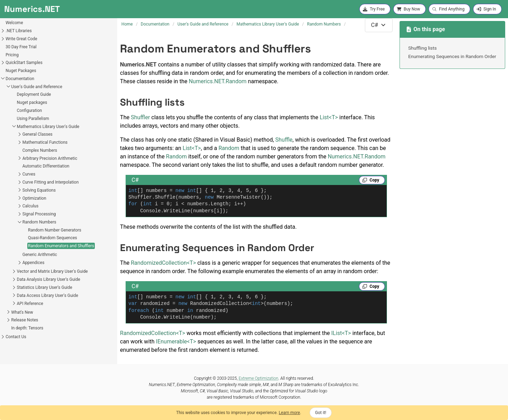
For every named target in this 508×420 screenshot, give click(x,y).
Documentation (20, 79)
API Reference (30, 304)
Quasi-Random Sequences (52, 238)
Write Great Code (21, 39)
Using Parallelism (33, 119)
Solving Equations (39, 190)
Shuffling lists (423, 48)
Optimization (34, 198)
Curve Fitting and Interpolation (51, 182)
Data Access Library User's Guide (47, 296)
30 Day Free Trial (21, 47)
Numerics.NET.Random (217, 81)
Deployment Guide (34, 94)
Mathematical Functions (45, 142)
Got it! (321, 413)
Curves (29, 174)
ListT (329, 117)
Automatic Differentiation (46, 166)
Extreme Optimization (258, 378)
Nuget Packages (21, 71)
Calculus (30, 206)
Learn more (290, 413)
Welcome (14, 23)
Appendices (33, 263)
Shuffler (140, 117)
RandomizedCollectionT (163, 263)
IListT (341, 333)
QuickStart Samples (24, 63)
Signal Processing (39, 214)
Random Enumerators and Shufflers (61, 246)
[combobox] (379, 25)
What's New (22, 312)
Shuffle (284, 140)
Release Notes (25, 320)
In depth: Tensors (27, 328)
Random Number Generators (55, 230)
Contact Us (16, 337)
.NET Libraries (19, 31)
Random (229, 148)
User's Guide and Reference (37, 87)
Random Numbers (39, 222)
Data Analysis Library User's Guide (48, 279)
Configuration (29, 111)
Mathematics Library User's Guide (48, 127)
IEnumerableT (176, 341)
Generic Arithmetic (40, 255)
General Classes (37, 134)
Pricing (12, 55)
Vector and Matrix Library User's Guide (52, 271)
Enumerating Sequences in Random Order (452, 56)
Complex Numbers (40, 150)
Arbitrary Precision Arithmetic (50, 158)
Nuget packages (32, 102)
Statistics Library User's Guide (44, 287)
